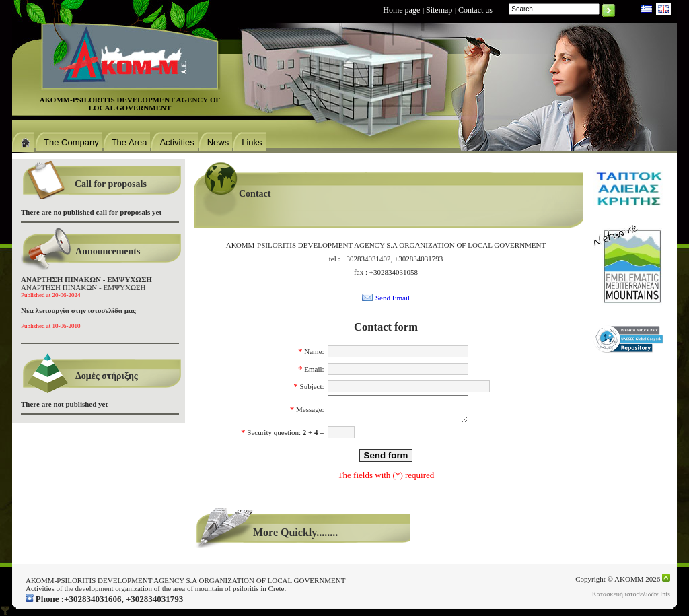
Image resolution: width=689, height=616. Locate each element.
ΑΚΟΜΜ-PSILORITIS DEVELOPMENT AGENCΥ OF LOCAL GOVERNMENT (130, 104)
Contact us (475, 10)
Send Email (393, 298)
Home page (401, 10)
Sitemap (439, 10)
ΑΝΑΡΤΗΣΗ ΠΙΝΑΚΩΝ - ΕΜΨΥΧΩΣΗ (86, 287)
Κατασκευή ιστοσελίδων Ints (631, 594)
